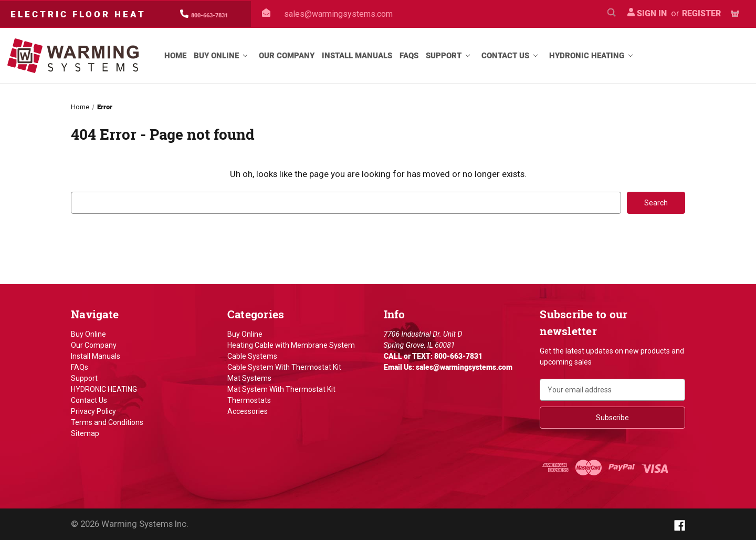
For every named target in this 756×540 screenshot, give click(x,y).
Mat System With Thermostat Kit (281, 389)
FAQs (409, 56)
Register (701, 13)
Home (175, 56)
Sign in (647, 13)
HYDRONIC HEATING (593, 56)
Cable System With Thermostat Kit (284, 367)
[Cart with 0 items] (735, 14)
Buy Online (223, 56)
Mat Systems (249, 378)
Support (450, 56)
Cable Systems (252, 356)
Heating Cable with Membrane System (291, 345)
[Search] (612, 14)
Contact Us (512, 56)
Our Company (287, 56)
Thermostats (249, 400)
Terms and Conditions (107, 422)
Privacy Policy (93, 411)
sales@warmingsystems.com (338, 14)
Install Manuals (357, 56)
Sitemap (85, 433)
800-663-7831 (209, 15)
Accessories (248, 411)
